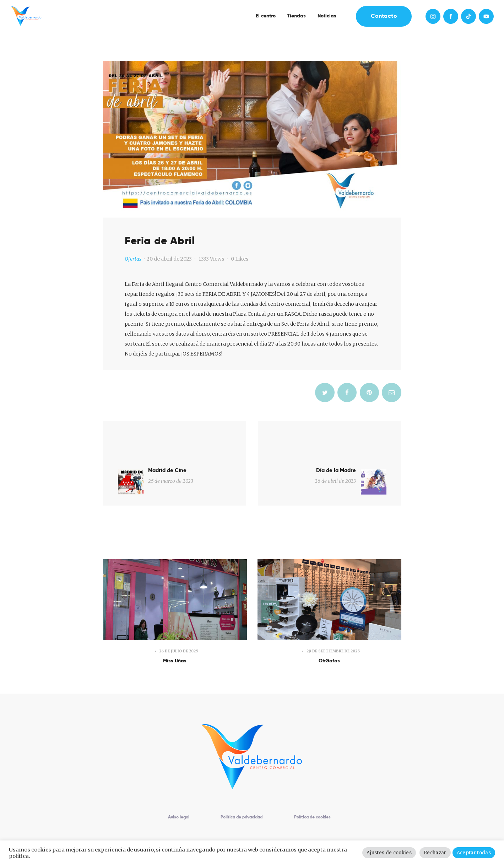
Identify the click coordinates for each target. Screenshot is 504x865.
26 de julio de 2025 (179, 624)
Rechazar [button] (437, 853)
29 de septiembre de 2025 (333, 624)
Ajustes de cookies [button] (393, 853)
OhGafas (329, 635)
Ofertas (133, 259)
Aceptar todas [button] (475, 853)
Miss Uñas (175, 635)
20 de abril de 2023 (169, 259)
